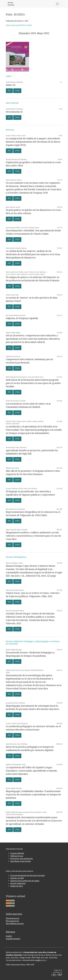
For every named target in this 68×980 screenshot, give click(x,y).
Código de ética (17, 886)
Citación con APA (17, 878)
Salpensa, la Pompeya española (22, 318)
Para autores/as (12, 921)
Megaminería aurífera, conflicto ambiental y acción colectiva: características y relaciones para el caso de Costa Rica (33, 536)
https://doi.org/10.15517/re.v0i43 (19, 25)
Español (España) (13, 939)
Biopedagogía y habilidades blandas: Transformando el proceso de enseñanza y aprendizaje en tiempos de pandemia (33, 795)
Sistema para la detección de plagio (25, 881)
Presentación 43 (14, 112)
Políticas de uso (17, 856)
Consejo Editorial (17, 853)
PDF (9, 91)
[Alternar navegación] (57, 4)
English (9, 936)
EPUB (17, 91)
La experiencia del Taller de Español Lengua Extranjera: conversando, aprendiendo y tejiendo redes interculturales (31, 771)
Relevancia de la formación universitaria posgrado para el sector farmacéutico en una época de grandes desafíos (33, 383)
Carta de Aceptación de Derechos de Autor (28, 876)
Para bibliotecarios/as (15, 924)
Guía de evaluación (18, 883)
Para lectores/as (13, 918)
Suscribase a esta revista (20, 861)
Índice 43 (11, 85)
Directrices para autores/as (22, 859)
